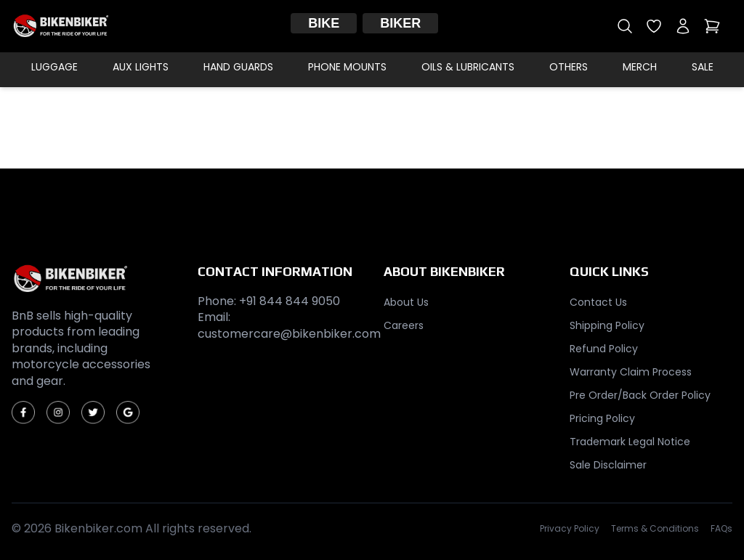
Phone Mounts (347, 67)
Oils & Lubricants (468, 67)
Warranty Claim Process (631, 372)
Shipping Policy (607, 325)
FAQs (721, 529)
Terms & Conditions (655, 529)
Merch (640, 67)
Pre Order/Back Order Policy (640, 395)
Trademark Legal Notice (630, 442)
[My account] (683, 26)
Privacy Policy (570, 529)
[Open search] (625, 26)
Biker (400, 23)
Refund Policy (604, 349)
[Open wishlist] (654, 26)
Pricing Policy (602, 418)
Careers (404, 325)
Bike (324, 23)
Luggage (54, 67)
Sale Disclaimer (608, 465)
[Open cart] (712, 26)
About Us (406, 302)
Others (569, 67)
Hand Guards (238, 67)
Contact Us (598, 302)
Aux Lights (141, 67)
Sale (703, 67)
